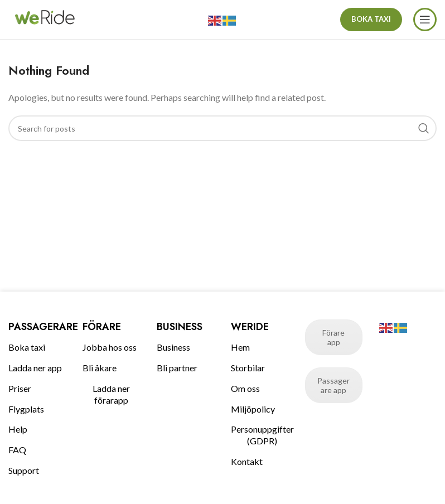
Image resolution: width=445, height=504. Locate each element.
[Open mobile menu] (425, 20)
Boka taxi (27, 347)
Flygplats (26, 409)
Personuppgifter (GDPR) (260, 435)
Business (173, 347)
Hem (240, 347)
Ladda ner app (35, 368)
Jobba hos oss (110, 347)
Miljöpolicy (253, 409)
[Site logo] (45, 18)
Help (18, 429)
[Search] (223, 128)
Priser (20, 388)
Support (24, 470)
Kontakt (247, 461)
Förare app (333, 337)
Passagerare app (333, 385)
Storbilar (248, 368)
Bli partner (177, 368)
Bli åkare (100, 368)
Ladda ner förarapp (111, 394)
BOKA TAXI (371, 19)
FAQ (17, 450)
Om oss (245, 388)
